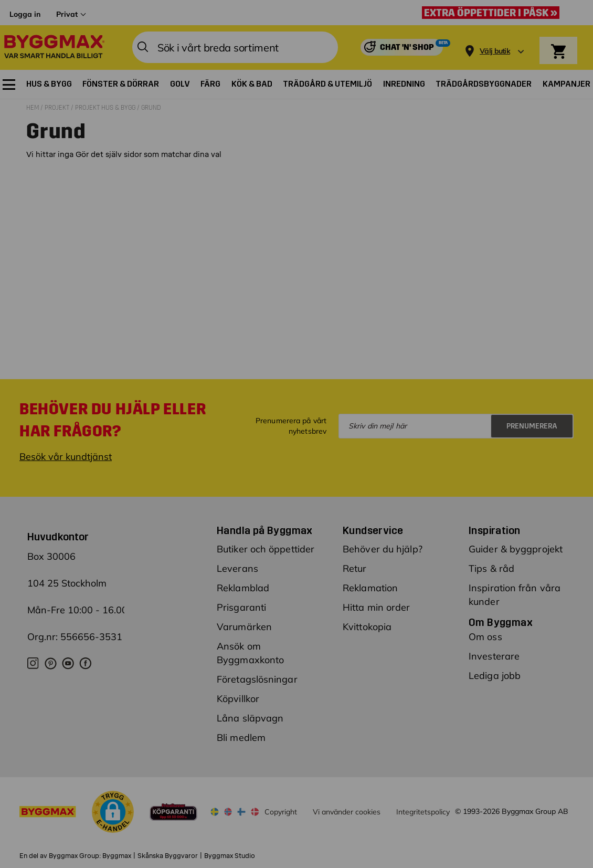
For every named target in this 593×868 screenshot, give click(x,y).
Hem (33, 108)
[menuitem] (9, 85)
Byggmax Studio (230, 856)
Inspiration (494, 530)
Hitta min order (377, 607)
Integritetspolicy (423, 812)
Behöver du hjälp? (383, 549)
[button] (113, 813)
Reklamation (370, 588)
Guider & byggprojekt (516, 549)
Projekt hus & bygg (106, 108)
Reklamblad (243, 588)
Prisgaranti (241, 607)
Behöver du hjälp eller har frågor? (113, 420)
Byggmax (117, 856)
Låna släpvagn (250, 718)
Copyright (281, 812)
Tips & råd (491, 568)
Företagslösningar (257, 679)
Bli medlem (241, 738)
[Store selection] (494, 48)
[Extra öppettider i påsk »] (493, 13)
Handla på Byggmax (265, 530)
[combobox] (235, 47)
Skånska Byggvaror (168, 856)
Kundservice (373, 530)
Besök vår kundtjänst (66, 457)
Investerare (494, 656)
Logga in (25, 14)
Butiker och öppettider (266, 549)
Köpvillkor (238, 699)
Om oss (485, 637)
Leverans (237, 568)
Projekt (58, 108)
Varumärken (244, 627)
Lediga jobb (495, 676)
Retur (355, 568)
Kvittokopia (367, 627)
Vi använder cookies (347, 812)
